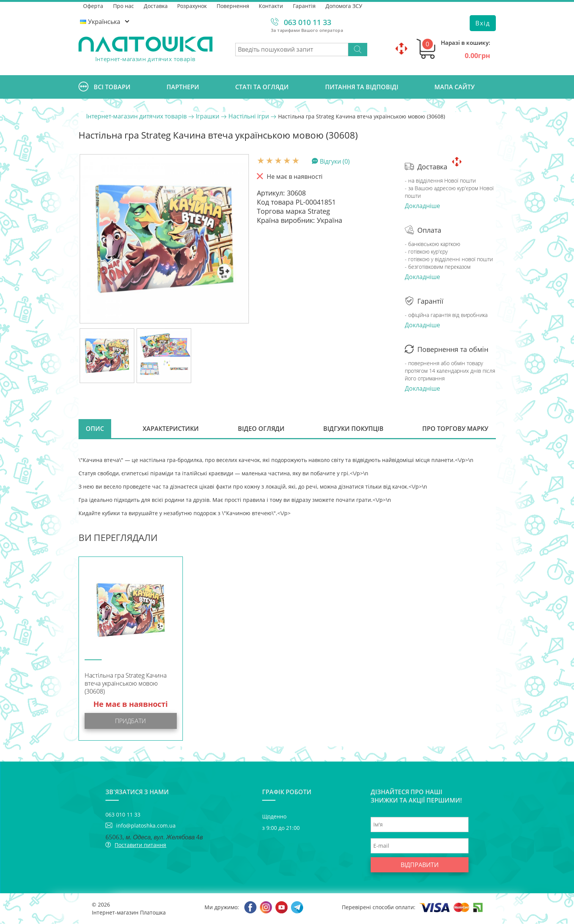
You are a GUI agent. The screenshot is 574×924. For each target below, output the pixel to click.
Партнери (183, 87)
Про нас (124, 6)
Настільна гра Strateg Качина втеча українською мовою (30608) (126, 684)
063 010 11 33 (307, 22)
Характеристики (171, 429)
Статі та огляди (262, 87)
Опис (95, 429)
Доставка (156, 6)
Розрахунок (193, 6)
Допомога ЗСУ (345, 6)
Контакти (272, 6)
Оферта (94, 6)
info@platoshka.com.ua (146, 826)
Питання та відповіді (362, 87)
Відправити (420, 865)
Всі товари (105, 87)
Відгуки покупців (353, 429)
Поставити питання (140, 845)
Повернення (234, 6)
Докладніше (422, 206)
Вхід (483, 23)
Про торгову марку (455, 429)
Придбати (131, 721)
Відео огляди (261, 429)
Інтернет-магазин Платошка (129, 913)
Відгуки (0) (335, 161)
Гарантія (305, 6)
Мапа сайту (454, 87)
